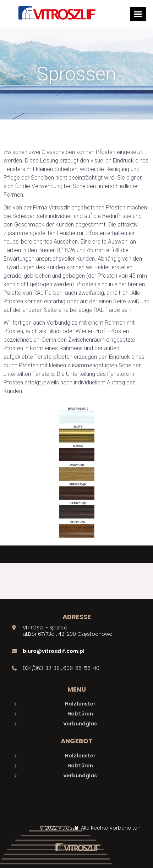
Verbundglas (80, 724)
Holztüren (80, 714)
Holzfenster (80, 704)
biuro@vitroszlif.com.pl (54, 651)
